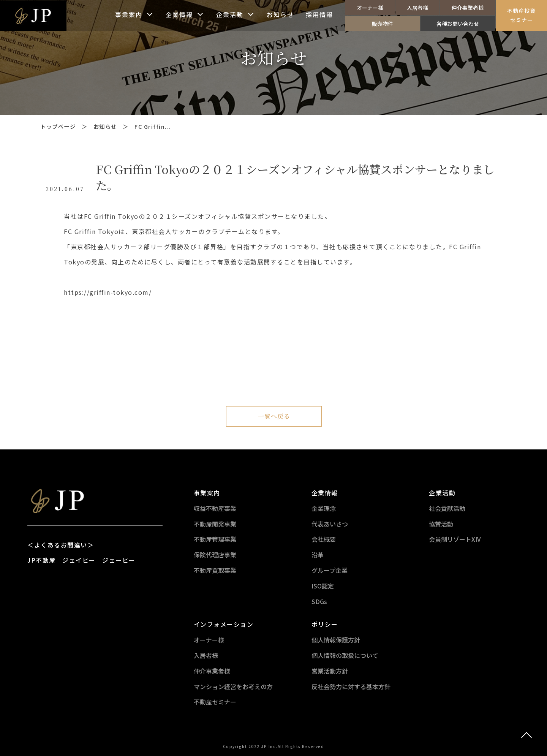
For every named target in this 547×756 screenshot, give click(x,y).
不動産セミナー (215, 702)
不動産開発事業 (215, 524)
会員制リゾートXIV (455, 539)
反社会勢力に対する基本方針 (351, 686)
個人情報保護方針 (336, 640)
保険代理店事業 (215, 555)
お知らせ (280, 15)
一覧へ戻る (274, 416)
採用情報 (319, 15)
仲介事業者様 (468, 8)
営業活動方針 (330, 671)
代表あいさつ (330, 524)
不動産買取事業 (215, 570)
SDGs (319, 601)
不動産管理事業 (215, 539)
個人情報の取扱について (345, 655)
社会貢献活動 (447, 508)
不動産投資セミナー (521, 15)
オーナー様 (370, 8)
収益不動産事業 (215, 508)
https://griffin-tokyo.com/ (108, 292)
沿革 (318, 555)
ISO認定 (323, 586)
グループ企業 (330, 570)
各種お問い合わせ (458, 24)
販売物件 (383, 24)
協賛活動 (441, 524)
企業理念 (324, 508)
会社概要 (324, 539)
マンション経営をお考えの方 (233, 686)
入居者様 (417, 8)
